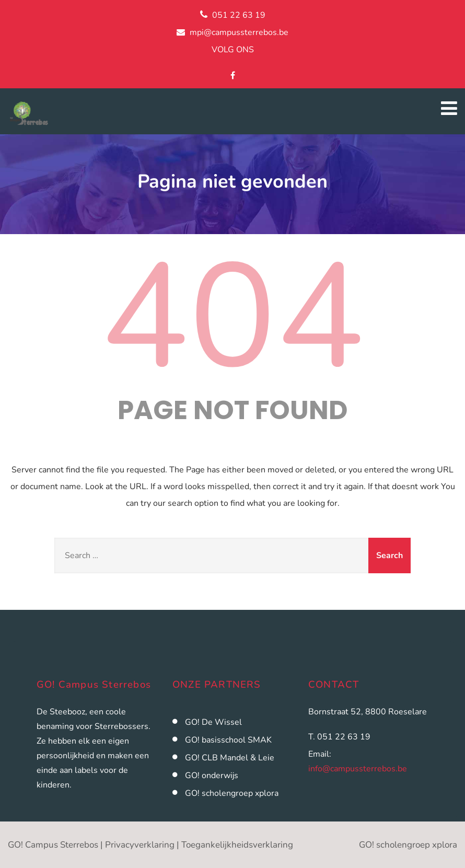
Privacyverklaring (140, 845)
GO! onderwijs (212, 776)
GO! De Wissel (213, 722)
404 (233, 318)
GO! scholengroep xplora (232, 793)
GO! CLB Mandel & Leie (230, 758)
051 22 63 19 (239, 15)
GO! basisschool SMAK (228, 740)
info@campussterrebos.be (358, 769)
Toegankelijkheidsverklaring (237, 845)
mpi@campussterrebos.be (239, 32)
